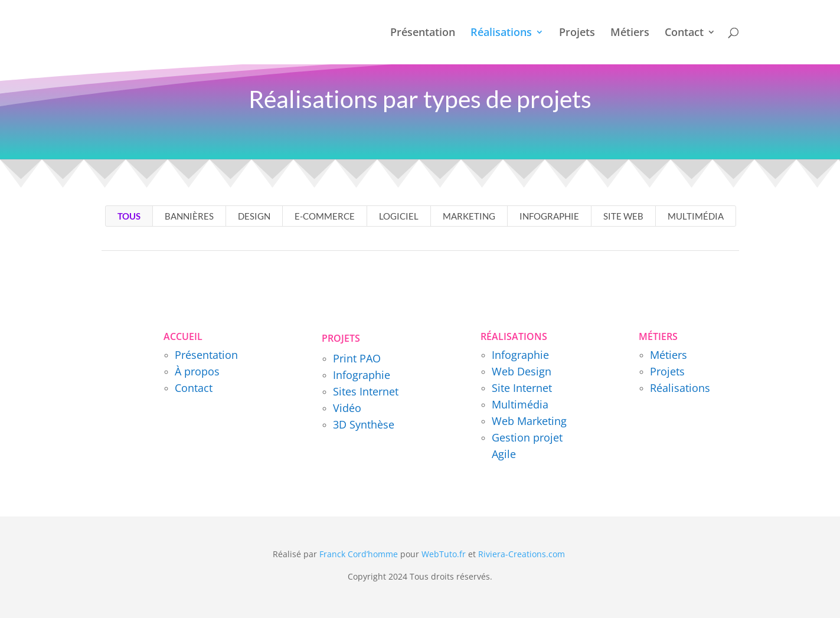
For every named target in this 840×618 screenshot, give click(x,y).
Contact (684, 34)
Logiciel (399, 216)
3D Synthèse (364, 424)
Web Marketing (529, 421)
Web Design (522, 371)
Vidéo (347, 408)
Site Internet (522, 388)
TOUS (129, 216)
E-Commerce (325, 216)
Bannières (189, 216)
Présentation (423, 34)
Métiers (630, 34)
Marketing (469, 216)
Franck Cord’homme (359, 554)
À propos (197, 371)
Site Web (623, 216)
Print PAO (357, 358)
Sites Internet (366, 391)
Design (254, 216)
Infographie (549, 216)
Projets (577, 34)
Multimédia (696, 216)
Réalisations (501, 34)
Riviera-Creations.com (522, 554)
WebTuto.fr (444, 554)
